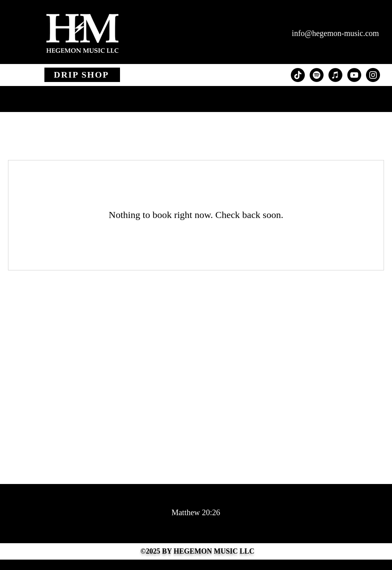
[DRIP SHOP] (82, 75)
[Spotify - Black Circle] (317, 75)
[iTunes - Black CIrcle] (335, 75)
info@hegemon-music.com (336, 33)
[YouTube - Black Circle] (354, 75)
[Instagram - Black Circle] (373, 75)
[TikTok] (298, 75)
